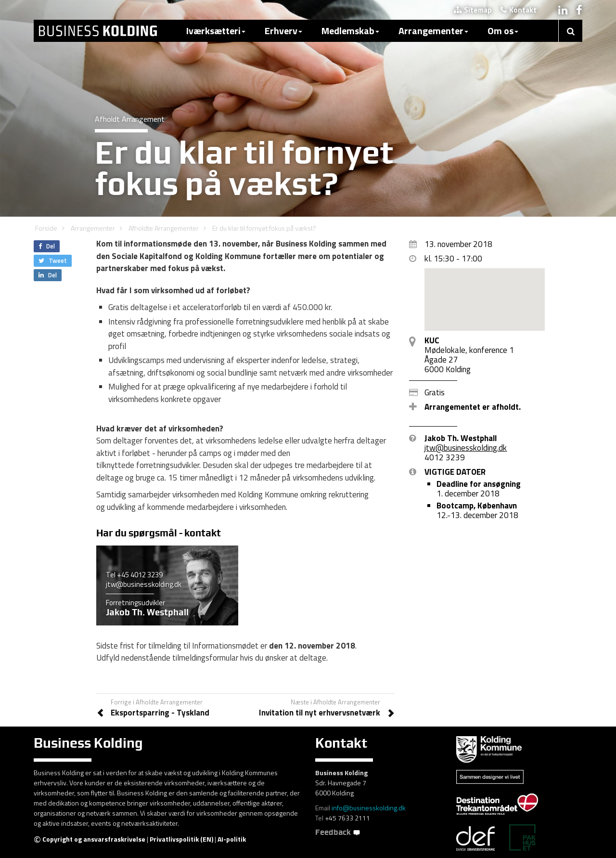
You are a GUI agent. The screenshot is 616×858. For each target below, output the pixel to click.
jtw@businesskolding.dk (144, 584)
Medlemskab (350, 31)
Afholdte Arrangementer (164, 228)
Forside (46, 228)
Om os (503, 31)
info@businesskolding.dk (369, 808)
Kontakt (519, 10)
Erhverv (283, 31)
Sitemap (473, 10)
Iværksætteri (216, 31)
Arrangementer (433, 31)
